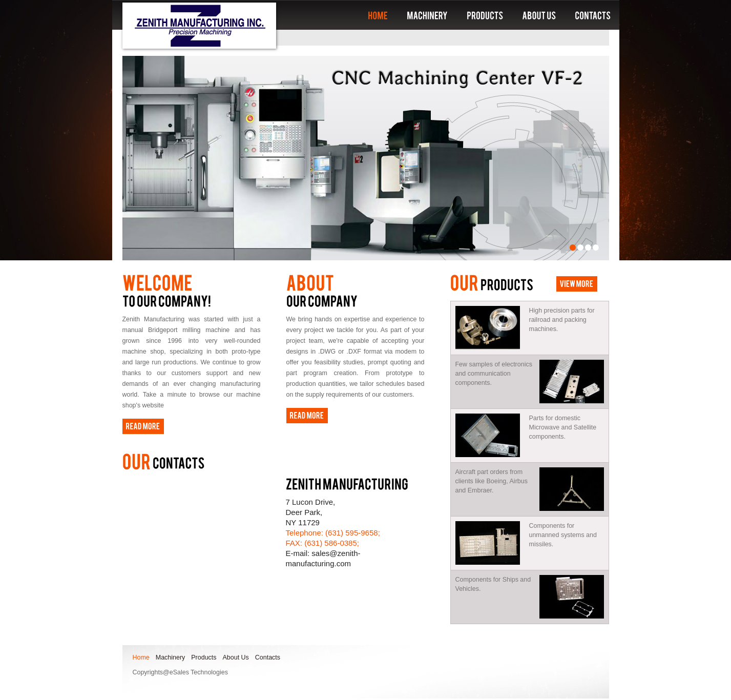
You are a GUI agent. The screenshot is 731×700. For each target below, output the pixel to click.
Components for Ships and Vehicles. (493, 584)
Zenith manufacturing (199, 26)
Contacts (268, 657)
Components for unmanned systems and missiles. (526, 543)
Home (141, 657)
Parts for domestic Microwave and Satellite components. (526, 435)
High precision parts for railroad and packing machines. (525, 328)
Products (204, 657)
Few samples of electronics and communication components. (494, 374)
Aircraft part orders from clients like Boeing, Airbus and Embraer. (492, 481)
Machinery (171, 657)
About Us (236, 657)
